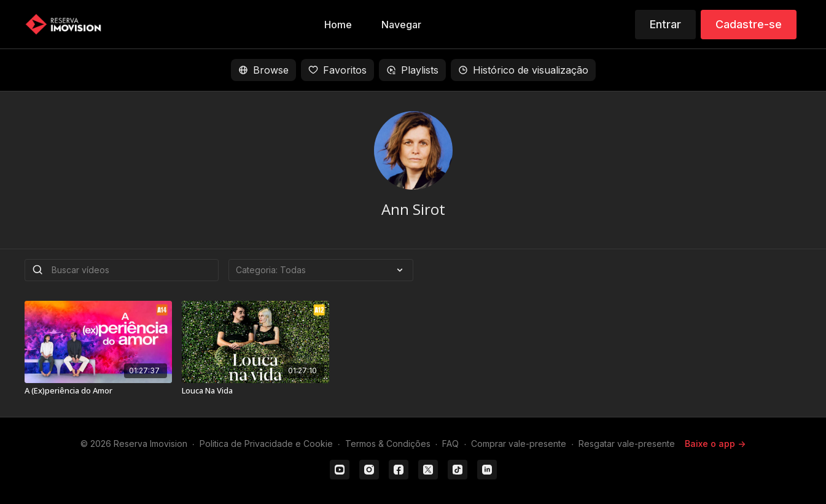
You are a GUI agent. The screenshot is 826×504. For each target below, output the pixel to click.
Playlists (412, 70)
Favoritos (337, 70)
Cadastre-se (749, 24)
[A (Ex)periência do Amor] (98, 391)
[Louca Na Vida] (255, 391)
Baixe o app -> (715, 444)
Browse (263, 70)
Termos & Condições (388, 444)
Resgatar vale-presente (627, 444)
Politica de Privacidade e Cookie (266, 444)
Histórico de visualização (523, 70)
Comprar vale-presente (519, 444)
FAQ (450, 444)
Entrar (665, 24)
